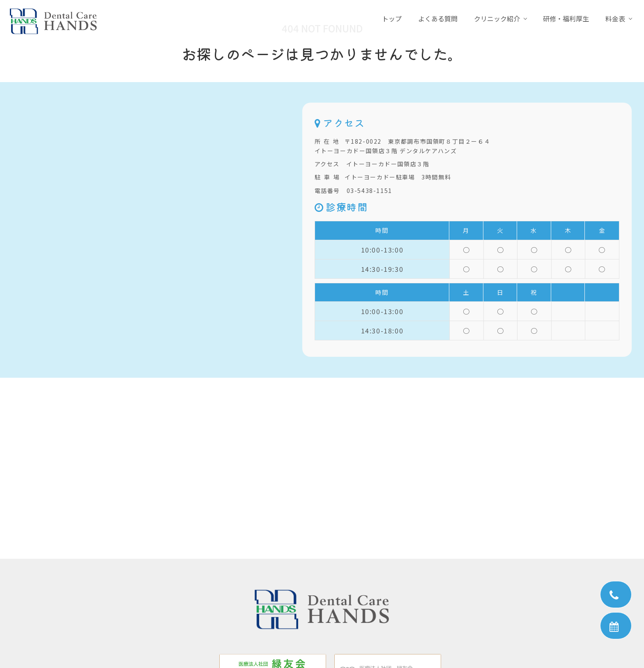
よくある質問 (438, 18)
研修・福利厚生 (566, 18)
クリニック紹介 (497, 18)
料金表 (615, 18)
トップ (392, 18)
